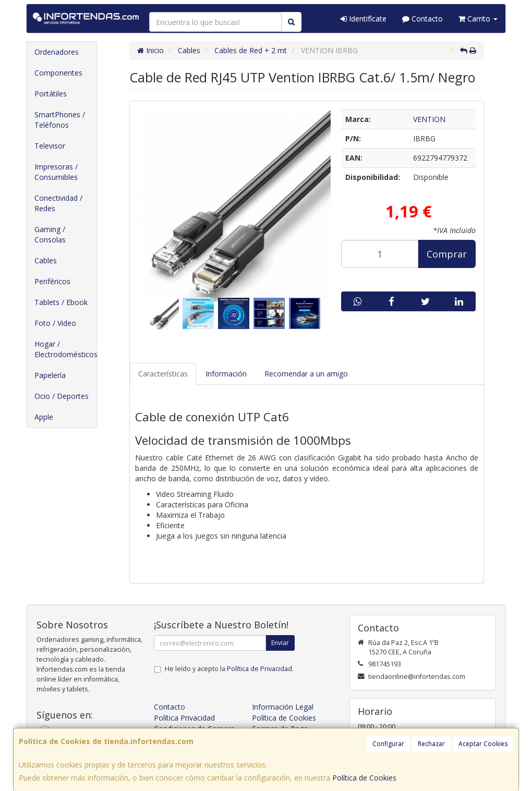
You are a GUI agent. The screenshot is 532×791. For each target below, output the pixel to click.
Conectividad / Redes (58, 203)
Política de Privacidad (259, 669)
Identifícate (364, 19)
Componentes (58, 73)
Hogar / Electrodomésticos (66, 349)
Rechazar (431, 744)
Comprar (447, 254)
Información (226, 374)
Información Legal (283, 707)
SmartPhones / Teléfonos (60, 120)
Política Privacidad (184, 718)
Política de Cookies (364, 778)
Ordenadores (57, 52)
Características (163, 374)
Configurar (388, 744)
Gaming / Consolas (50, 234)
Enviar (280, 643)
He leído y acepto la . (229, 669)
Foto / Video (55, 323)
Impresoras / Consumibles (56, 172)
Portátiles (51, 94)
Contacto (422, 19)
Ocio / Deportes (62, 396)
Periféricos (52, 281)
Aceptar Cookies (483, 744)
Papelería (50, 375)
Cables (46, 260)
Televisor (50, 146)
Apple (44, 417)
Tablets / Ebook (61, 302)
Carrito (478, 19)
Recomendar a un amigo (306, 374)
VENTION (429, 119)
